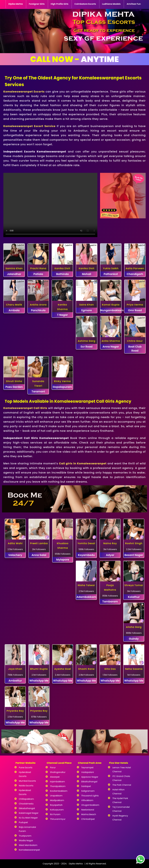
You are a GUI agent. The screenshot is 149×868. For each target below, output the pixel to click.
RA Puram (55, 814)
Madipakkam (57, 800)
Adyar (110, 555)
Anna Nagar (111, 347)
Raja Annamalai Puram (27, 829)
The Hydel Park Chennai (120, 800)
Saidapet (86, 786)
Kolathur (134, 597)
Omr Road (135, 310)
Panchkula (38, 310)
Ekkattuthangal (89, 782)
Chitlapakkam (26, 799)
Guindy (134, 639)
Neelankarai (88, 810)
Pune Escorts (26, 768)
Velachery (15, 555)
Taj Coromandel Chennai (121, 809)
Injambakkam (57, 782)
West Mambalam (28, 845)
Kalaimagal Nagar (29, 813)
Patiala (38, 274)
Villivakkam (87, 800)
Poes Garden (14, 387)
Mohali (87, 274)
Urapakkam (56, 796)
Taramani (38, 391)
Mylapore (63, 560)
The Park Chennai (122, 785)
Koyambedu (86, 555)
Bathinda (62, 274)
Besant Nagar (134, 555)
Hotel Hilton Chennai (118, 792)
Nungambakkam (111, 310)
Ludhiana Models (111, 4)
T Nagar (62, 315)
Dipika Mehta (16, 4)
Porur (53, 768)
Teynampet (87, 768)
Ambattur (15, 681)
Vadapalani (88, 772)
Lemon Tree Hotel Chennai (122, 770)
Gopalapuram (62, 387)
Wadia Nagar (26, 840)
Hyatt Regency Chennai (120, 818)
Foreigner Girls (37, 4)
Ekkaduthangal (27, 808)
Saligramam (88, 791)
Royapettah (56, 805)
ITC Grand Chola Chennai (121, 778)
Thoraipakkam (58, 786)
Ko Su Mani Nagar (28, 818)
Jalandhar (14, 274)
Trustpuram (25, 836)
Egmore (87, 310)
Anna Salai (39, 555)
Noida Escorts (26, 786)
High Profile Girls (60, 4)
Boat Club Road (135, 349)
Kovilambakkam (59, 791)
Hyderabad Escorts (25, 774)
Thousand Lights (90, 796)
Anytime (74, 59)
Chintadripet (88, 819)
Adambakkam (86, 597)
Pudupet (23, 822)
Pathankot (111, 274)
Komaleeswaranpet (29, 850)
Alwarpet (55, 777)
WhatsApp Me (39, 681)
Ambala (14, 310)
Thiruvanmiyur (58, 819)
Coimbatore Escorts (85, 4)
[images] (140, 859)
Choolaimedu (26, 804)
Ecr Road (87, 347)
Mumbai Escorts (27, 781)
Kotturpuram (57, 810)
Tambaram (110, 601)
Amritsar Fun (134, 4)
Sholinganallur (58, 772)
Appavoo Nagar (90, 777)
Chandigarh (135, 274)
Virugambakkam (90, 805)
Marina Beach (89, 814)
